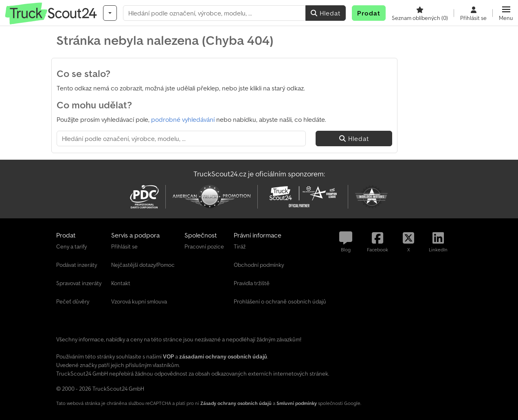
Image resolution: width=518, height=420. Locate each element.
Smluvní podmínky (297, 403)
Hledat (326, 13)
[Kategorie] (110, 13)
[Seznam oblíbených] (420, 13)
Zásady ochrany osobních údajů (236, 403)
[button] (506, 13)
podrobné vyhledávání (183, 119)
